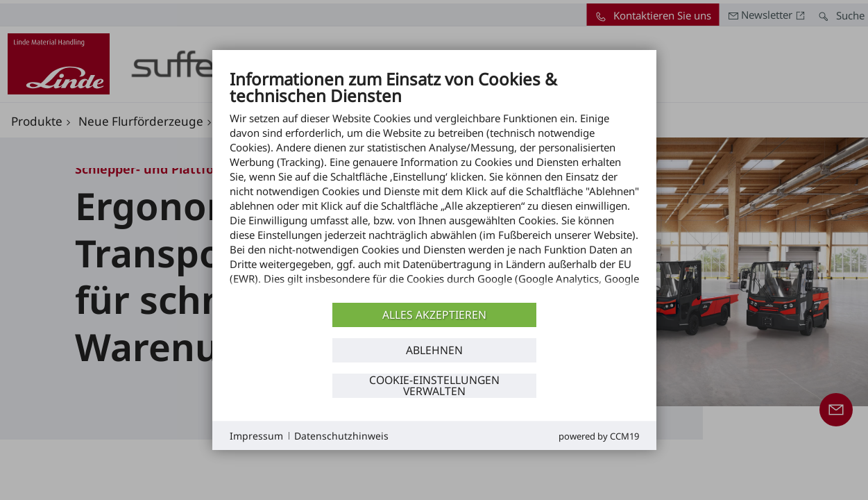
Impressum (256, 436)
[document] (434, 184)
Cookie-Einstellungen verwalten (434, 385)
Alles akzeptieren (434, 315)
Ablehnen (434, 350)
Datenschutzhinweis (341, 436)
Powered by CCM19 (599, 436)
